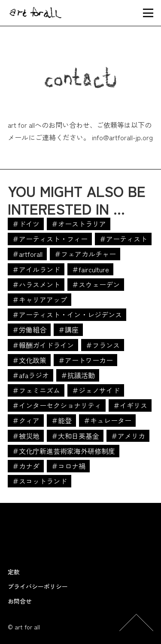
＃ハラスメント (36, 284)
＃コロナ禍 (68, 466)
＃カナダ (26, 466)
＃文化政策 (29, 360)
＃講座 (68, 330)
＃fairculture (90, 269)
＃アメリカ (128, 436)
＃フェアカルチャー (85, 254)
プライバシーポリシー (38, 586)
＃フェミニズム (36, 390)
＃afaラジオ (30, 375)
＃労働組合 (29, 330)
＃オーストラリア (79, 224)
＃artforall (27, 254)
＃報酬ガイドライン (43, 345)
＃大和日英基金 (75, 436)
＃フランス (103, 345)
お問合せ (20, 601)
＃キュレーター (107, 420)
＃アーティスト (123, 239)
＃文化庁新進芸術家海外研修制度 (64, 451)
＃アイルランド (36, 269)
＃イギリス (130, 405)
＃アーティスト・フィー (50, 239)
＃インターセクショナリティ (57, 405)
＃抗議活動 (78, 375)
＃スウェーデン (96, 284)
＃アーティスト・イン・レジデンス (67, 314)
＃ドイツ (26, 224)
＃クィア (26, 420)
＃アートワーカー (85, 360)
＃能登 (61, 420)
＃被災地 (26, 436)
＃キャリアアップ (39, 299)
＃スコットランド (39, 481)
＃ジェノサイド (96, 390)
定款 (14, 572)
